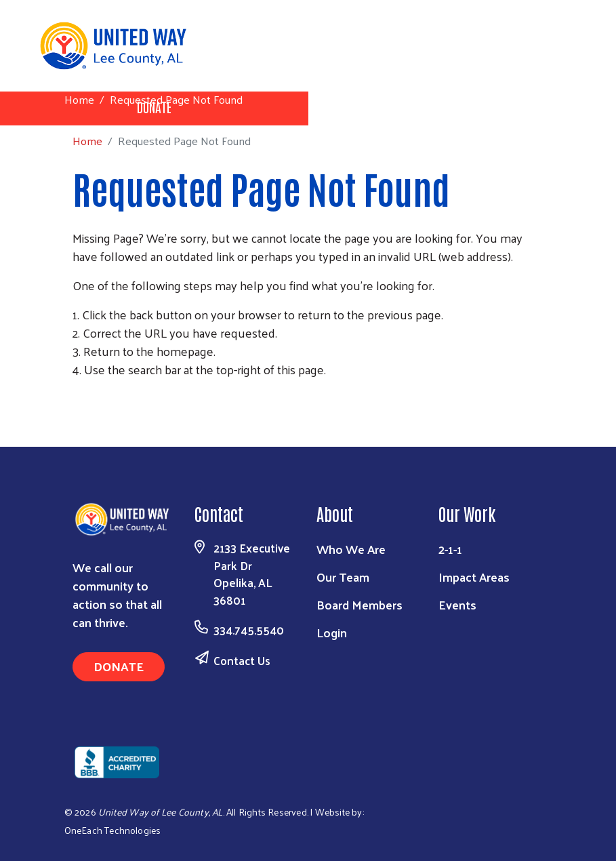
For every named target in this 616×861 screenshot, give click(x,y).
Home (79, 99)
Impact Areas (474, 577)
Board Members (360, 604)
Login (332, 632)
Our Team (343, 577)
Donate (119, 666)
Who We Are (351, 549)
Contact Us (242, 660)
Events (457, 604)
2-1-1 (450, 549)
